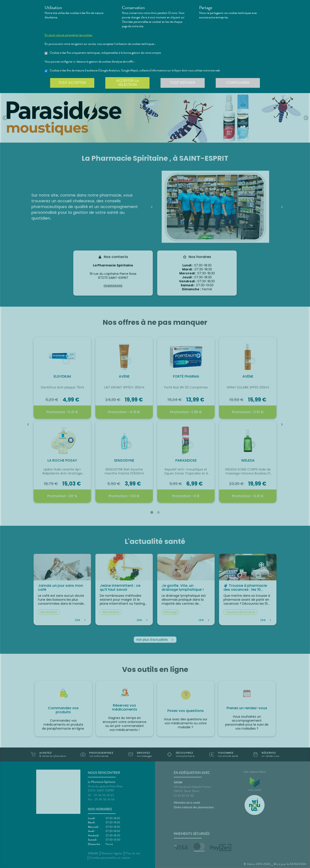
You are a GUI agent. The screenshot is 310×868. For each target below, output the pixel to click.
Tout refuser (183, 83)
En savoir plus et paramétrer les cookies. (69, 35)
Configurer (238, 83)
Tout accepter (72, 83)
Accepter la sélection (128, 83)
